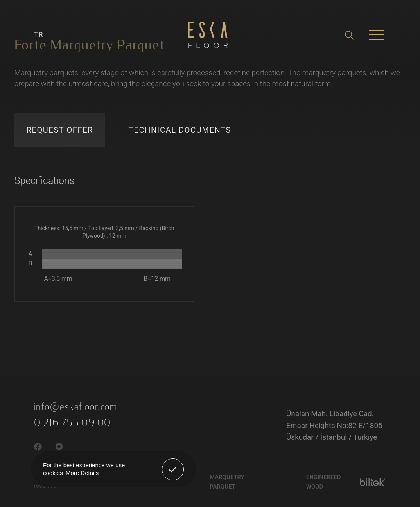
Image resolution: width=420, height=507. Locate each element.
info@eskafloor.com (76, 407)
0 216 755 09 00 (73, 423)
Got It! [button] (173, 464)
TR (39, 35)
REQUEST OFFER (60, 130)
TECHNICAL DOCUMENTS (180, 130)
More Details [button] (82, 473)
